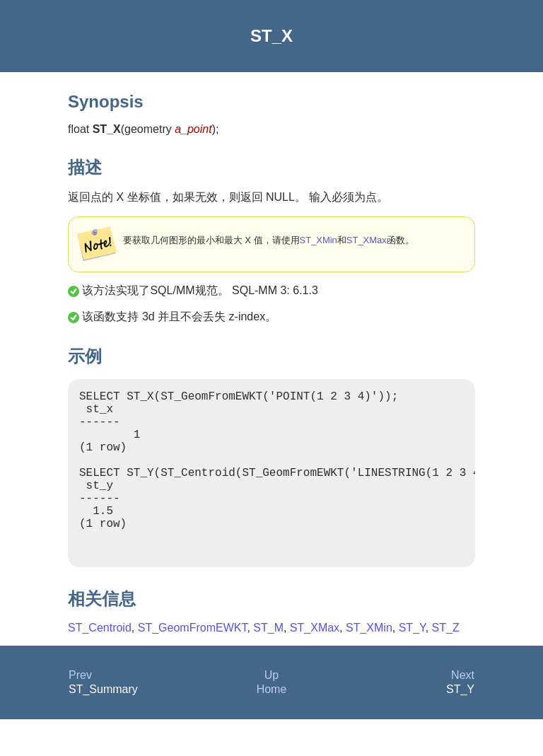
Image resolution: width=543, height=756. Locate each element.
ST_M (268, 664)
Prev (80, 712)
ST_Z (446, 664)
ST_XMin (319, 240)
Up (271, 712)
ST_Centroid (100, 664)
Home (272, 726)
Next (463, 712)
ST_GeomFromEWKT (193, 664)
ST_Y (412, 664)
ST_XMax (367, 240)
